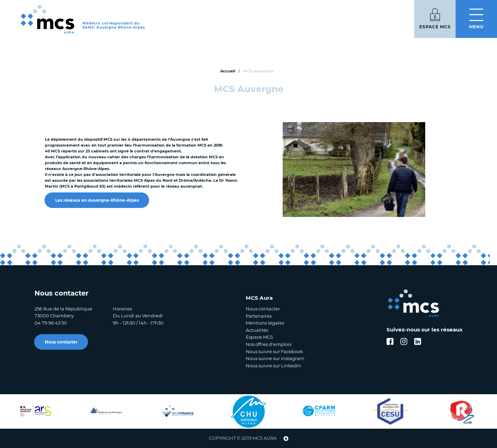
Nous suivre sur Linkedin (274, 366)
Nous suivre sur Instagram (275, 358)
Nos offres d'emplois (269, 344)
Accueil (228, 71)
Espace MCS (259, 337)
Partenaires (259, 316)
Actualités (257, 330)
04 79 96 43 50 (51, 323)
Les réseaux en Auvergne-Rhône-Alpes (97, 200)
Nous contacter (61, 342)
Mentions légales (265, 323)
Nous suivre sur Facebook (274, 351)
